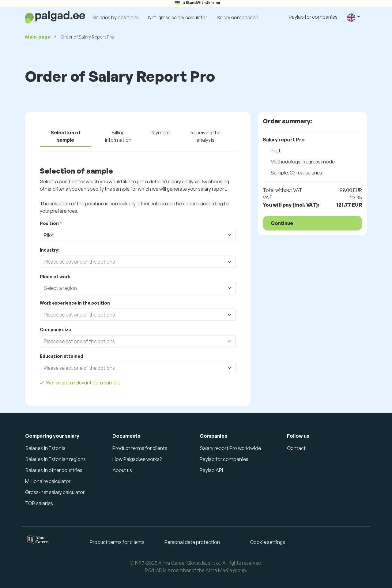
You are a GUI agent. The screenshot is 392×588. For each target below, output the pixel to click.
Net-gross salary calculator (178, 17)
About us (122, 470)
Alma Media (219, 570)
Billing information (118, 136)
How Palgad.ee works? (137, 459)
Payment (160, 133)
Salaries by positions (116, 17)
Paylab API (211, 470)
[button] (353, 17)
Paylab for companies (313, 17)
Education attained (61, 356)
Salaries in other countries (54, 470)
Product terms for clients (140, 448)
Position (49, 223)
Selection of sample (66, 136)
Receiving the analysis (205, 136)
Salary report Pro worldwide (230, 448)
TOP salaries (39, 503)
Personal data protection (192, 542)
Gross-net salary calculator (55, 492)
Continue (282, 223)
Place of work (55, 277)
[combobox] (132, 262)
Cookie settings (268, 542)
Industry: (50, 250)
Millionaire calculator (48, 481)
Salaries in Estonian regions (55, 459)
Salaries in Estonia (45, 448)
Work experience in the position (75, 303)
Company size (55, 330)
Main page (38, 37)
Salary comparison (237, 17)
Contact (296, 448)
